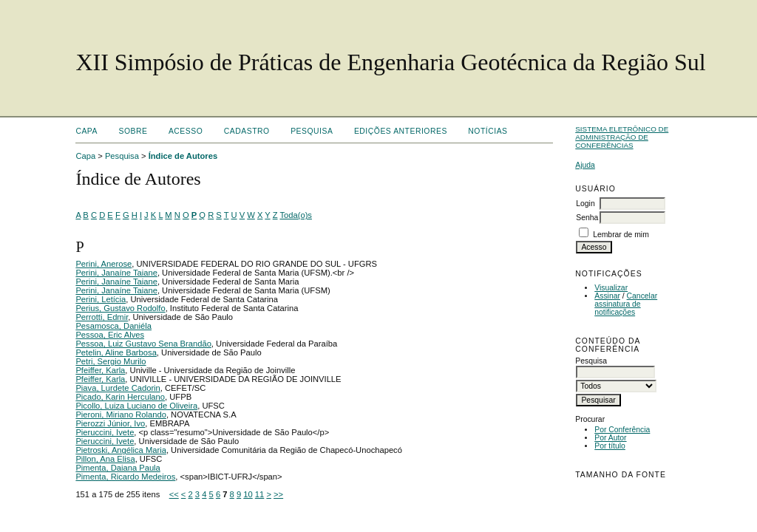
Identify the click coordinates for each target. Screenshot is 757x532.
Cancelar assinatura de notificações (626, 304)
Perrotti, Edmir (102, 317)
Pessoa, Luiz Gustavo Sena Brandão (143, 344)
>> (278, 494)
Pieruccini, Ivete (105, 432)
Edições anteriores (401, 131)
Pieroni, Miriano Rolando (121, 415)
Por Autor (610, 438)
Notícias (488, 131)
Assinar (607, 296)
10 (248, 494)
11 (259, 494)
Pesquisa (312, 131)
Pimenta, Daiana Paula (118, 468)
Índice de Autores (183, 156)
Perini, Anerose (103, 264)
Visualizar (611, 288)
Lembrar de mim (621, 235)
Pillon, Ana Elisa (105, 459)
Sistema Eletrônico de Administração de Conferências (622, 137)
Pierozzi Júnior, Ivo (110, 423)
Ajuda (585, 165)
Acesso (186, 131)
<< (174, 494)
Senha (587, 218)
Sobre (133, 131)
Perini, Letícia (101, 299)
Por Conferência (622, 430)
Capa (86, 131)
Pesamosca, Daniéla (113, 326)
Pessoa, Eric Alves (110, 335)
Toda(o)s (296, 215)
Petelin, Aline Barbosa (116, 352)
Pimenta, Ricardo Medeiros (125, 477)
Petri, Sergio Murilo (111, 361)
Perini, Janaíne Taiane (116, 273)
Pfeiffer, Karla (100, 370)
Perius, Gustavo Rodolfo (120, 308)
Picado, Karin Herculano (120, 397)
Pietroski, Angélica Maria (121, 450)
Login (585, 204)
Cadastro (247, 131)
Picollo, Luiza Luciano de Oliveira (136, 406)
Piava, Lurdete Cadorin (118, 388)
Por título (610, 446)
